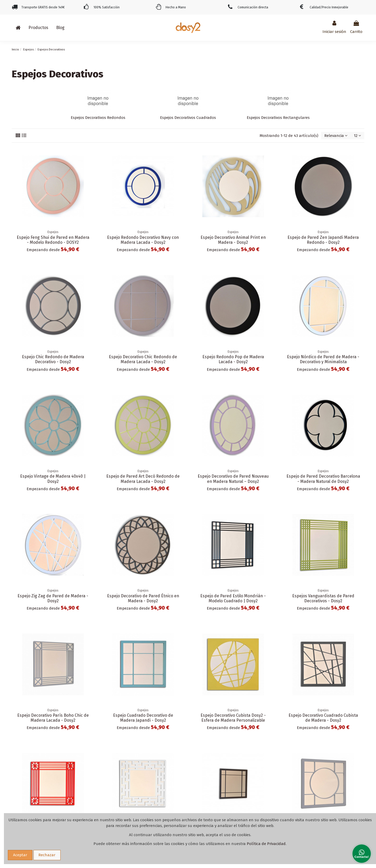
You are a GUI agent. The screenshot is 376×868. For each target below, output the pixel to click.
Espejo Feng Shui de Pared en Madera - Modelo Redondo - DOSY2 (53, 240)
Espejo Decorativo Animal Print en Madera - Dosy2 (233, 240)
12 (357, 136)
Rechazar (47, 855)
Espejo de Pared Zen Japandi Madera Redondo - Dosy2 (323, 240)
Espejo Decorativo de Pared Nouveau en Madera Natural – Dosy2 (233, 479)
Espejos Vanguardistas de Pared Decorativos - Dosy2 (323, 598)
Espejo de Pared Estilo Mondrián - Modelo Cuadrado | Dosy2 (233, 598)
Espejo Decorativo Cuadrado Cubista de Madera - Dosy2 (323, 718)
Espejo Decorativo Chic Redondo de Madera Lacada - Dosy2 (143, 359)
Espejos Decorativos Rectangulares (278, 118)
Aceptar (20, 855)
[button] (38, 28)
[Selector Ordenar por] (336, 136)
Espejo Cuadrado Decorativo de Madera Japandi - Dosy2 (143, 718)
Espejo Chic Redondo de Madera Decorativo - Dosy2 (53, 359)
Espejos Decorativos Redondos (98, 118)
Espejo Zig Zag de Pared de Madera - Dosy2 (53, 598)
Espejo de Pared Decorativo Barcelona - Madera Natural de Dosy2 (323, 479)
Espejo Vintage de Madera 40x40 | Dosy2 (53, 479)
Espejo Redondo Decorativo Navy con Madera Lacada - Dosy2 (143, 240)
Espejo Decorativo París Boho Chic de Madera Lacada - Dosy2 (53, 718)
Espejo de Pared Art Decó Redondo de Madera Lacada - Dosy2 (143, 479)
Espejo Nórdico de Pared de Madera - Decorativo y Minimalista (323, 359)
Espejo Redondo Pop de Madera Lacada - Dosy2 (233, 359)
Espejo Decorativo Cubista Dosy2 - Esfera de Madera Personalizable (233, 718)
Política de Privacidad (266, 844)
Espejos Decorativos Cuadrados (188, 118)
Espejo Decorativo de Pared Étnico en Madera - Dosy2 (143, 598)
